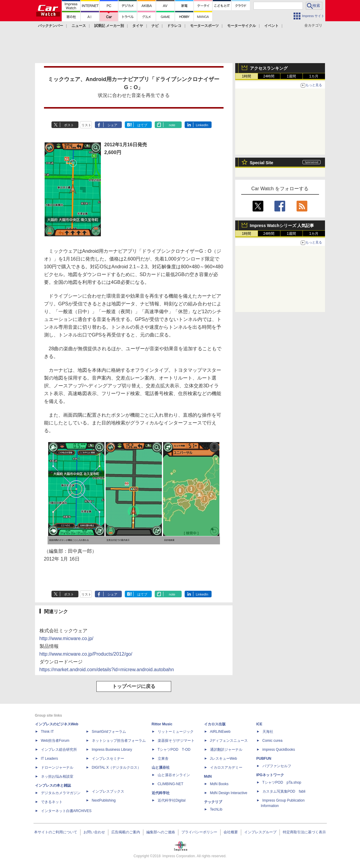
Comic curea (272, 741)
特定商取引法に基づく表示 (304, 832)
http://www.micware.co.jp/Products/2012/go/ (86, 654)
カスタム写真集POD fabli (284, 791)
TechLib (216, 809)
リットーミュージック (176, 732)
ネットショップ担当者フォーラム (119, 741)
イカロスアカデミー (226, 768)
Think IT (47, 732)
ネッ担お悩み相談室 (57, 776)
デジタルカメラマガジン (61, 793)
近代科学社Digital (172, 800)
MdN (208, 776)
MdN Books (219, 784)
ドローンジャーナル (57, 768)
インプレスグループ (260, 832)
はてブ (142, 125)
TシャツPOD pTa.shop (282, 782)
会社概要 (231, 832)
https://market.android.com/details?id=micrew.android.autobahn (107, 670)
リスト (86, 125)
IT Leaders (50, 759)
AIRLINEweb (220, 732)
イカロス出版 (215, 724)
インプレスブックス (108, 791)
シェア (112, 125)
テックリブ (213, 802)
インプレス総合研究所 (59, 750)
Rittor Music (162, 724)
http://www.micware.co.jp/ (67, 638)
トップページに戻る (134, 686)
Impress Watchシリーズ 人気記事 (282, 226)
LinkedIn (202, 125)
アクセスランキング (269, 68)
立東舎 (163, 759)
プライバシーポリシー (199, 832)
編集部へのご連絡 (161, 832)
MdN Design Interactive (229, 793)
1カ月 (314, 76)
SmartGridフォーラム (109, 732)
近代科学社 (161, 793)
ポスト (69, 125)
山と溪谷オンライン (174, 775)
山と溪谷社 (161, 768)
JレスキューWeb (224, 759)
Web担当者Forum (55, 741)
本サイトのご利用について (56, 832)
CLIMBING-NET (171, 784)
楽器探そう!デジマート (176, 741)
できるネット (52, 802)
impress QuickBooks (279, 750)
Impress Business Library (112, 750)
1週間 (291, 76)
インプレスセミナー (108, 759)
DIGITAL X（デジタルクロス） (117, 768)
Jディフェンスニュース (229, 741)
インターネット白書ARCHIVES (66, 811)
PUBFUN (264, 759)
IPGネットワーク (270, 775)
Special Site (262, 163)
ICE (259, 724)
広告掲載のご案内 (126, 832)
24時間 (269, 76)
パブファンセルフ (277, 766)
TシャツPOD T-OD (174, 750)
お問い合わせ (94, 832)
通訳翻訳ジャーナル (226, 750)
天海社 (268, 732)
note (172, 125)
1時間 (246, 76)
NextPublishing (104, 800)
